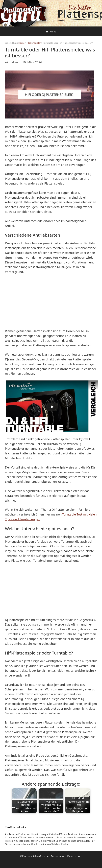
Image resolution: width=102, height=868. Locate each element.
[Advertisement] (51, 302)
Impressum (58, 856)
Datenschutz (75, 856)
